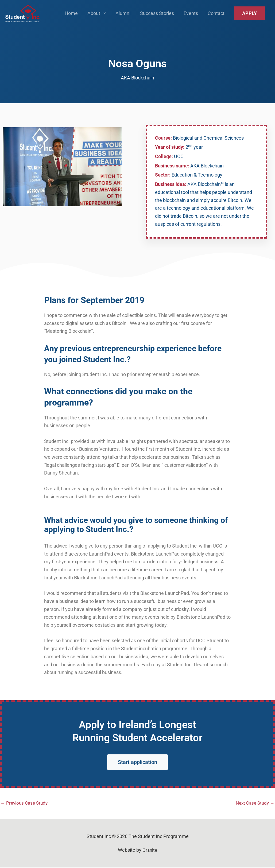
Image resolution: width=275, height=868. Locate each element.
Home (71, 16)
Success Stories (157, 16)
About (94, 16)
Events (191, 16)
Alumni (123, 16)
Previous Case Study (25, 803)
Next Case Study (254, 803)
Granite (150, 851)
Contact (216, 16)
